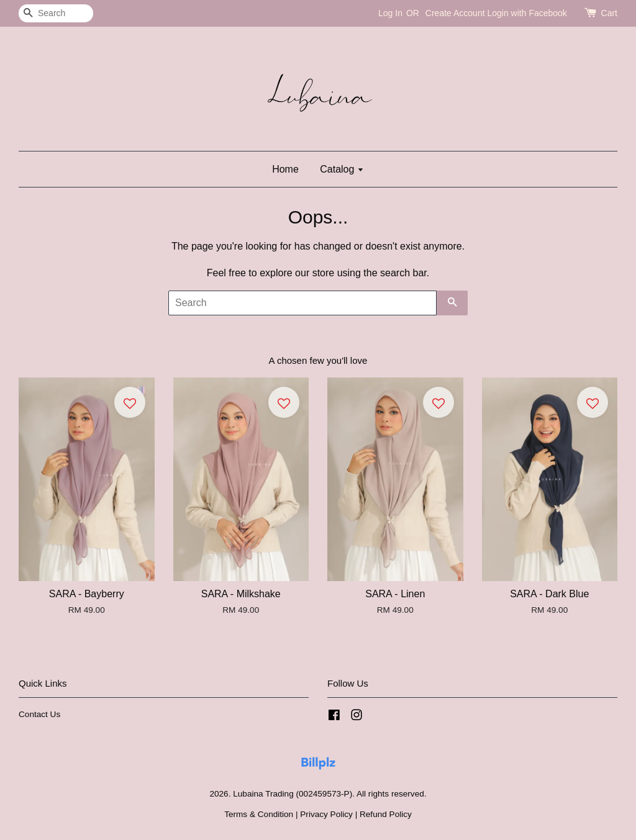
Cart (609, 13)
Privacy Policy (326, 814)
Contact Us (39, 714)
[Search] (56, 13)
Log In (390, 13)
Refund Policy (386, 814)
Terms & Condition (259, 814)
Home (285, 169)
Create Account (455, 13)
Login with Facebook (527, 13)
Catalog (342, 169)
